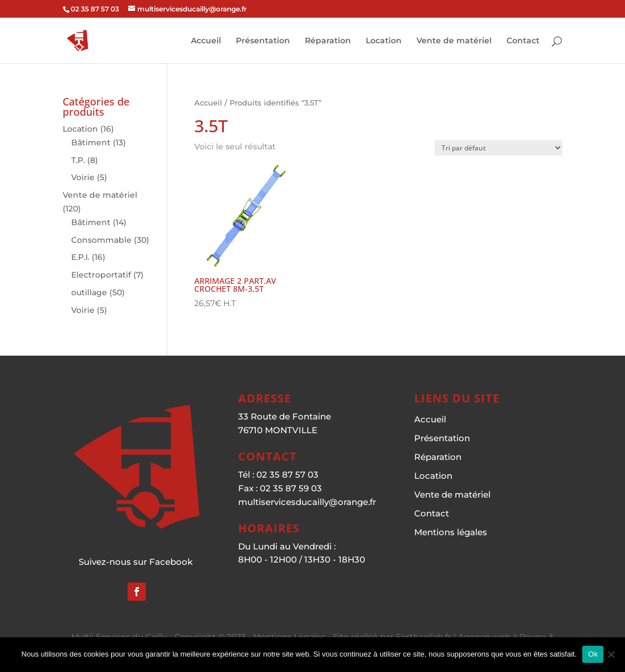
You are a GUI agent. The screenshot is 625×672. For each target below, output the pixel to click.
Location (384, 41)
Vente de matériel (454, 41)
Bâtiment (91, 142)
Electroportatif (101, 275)
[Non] (611, 654)
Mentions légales (451, 532)
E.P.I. (80, 257)
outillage (89, 292)
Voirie (83, 177)
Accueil (206, 41)
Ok (593, 654)
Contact (523, 41)
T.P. (78, 160)
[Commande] (499, 148)
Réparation (328, 41)
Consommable (101, 240)
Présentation (263, 41)
